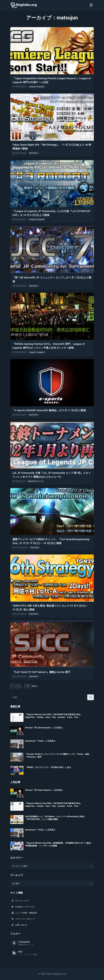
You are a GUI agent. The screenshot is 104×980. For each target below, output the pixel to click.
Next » (35, 686)
